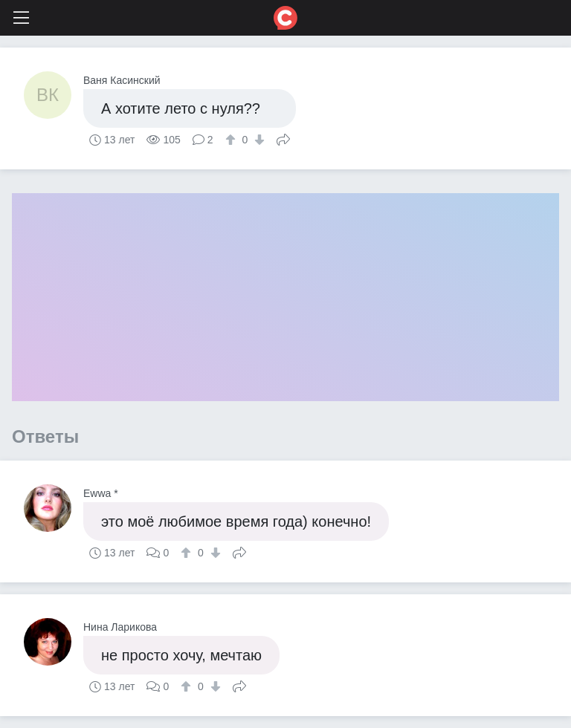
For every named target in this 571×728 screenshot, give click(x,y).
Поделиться (283, 138)
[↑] (232, 140)
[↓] (258, 140)
